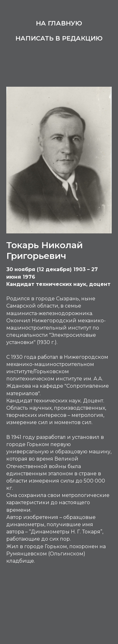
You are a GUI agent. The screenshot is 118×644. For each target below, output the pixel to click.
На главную (59, 23)
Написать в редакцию (59, 38)
